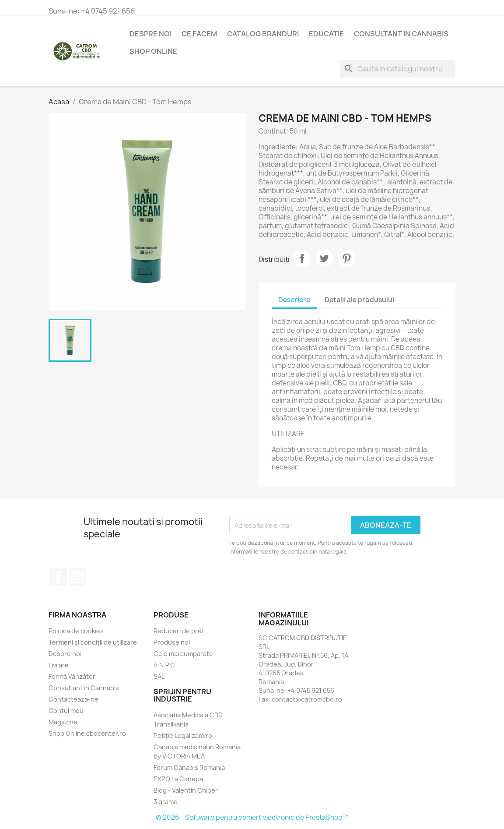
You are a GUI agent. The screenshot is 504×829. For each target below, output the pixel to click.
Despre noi (150, 34)
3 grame (166, 802)
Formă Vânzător (72, 676)
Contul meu (66, 711)
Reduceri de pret (179, 631)
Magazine (63, 722)
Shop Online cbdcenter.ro (87, 733)
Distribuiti (302, 258)
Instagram (77, 577)
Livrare (59, 665)
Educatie (326, 34)
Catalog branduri (263, 34)
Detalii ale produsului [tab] (359, 300)
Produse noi (172, 642)
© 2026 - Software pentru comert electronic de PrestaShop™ (252, 817)
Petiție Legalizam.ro (183, 736)
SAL (159, 676)
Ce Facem (199, 34)
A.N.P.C (164, 665)
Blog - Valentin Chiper (186, 790)
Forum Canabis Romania (189, 767)
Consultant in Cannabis (401, 34)
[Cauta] (398, 69)
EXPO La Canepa (178, 779)
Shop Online (153, 51)
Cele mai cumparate (183, 654)
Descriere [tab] (294, 300)
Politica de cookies (76, 631)
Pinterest (346, 258)
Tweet (324, 258)
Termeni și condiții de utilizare (93, 642)
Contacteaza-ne (73, 699)
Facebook (58, 577)
